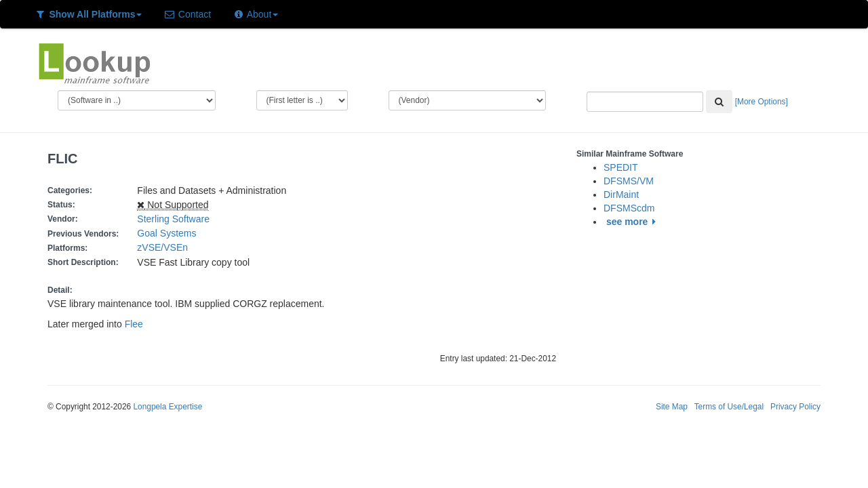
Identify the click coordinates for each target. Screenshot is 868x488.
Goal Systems (166, 233)
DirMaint (621, 195)
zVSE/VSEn (165, 247)
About (255, 14)
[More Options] (762, 102)
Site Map (672, 407)
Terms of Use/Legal (729, 407)
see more (633, 222)
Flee (134, 324)
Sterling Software (173, 219)
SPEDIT (621, 167)
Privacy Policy (795, 407)
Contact (187, 14)
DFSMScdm (629, 208)
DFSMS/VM (629, 181)
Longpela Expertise (167, 407)
